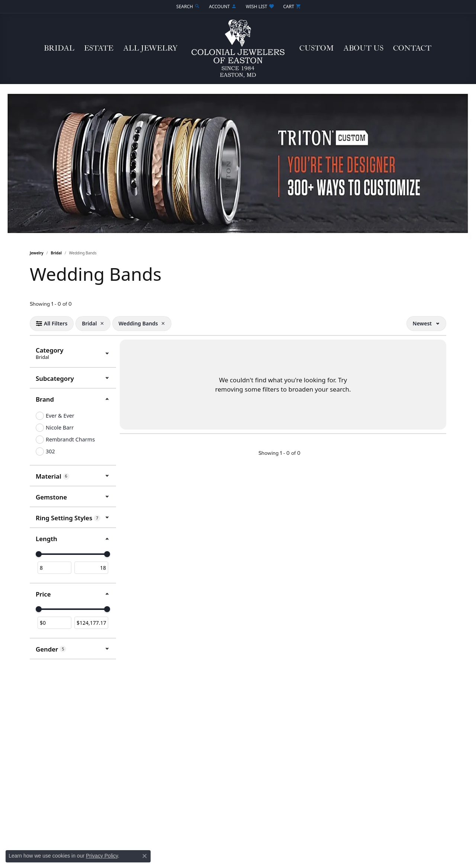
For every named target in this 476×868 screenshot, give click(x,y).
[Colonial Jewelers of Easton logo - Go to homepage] (238, 49)
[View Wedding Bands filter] (138, 324)
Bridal (56, 253)
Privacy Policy (102, 856)
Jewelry (37, 253)
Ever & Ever (60, 416)
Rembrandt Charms (70, 439)
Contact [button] (412, 49)
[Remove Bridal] (102, 324)
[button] (187, 7)
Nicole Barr (60, 427)
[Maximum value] (91, 568)
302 (50, 451)
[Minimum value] (54, 568)
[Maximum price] (91, 623)
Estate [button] (99, 49)
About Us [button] (363, 49)
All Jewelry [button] (150, 49)
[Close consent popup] (145, 856)
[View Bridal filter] (89, 324)
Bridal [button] (59, 49)
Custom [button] (316, 49)
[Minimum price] (54, 623)
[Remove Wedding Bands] (163, 324)
